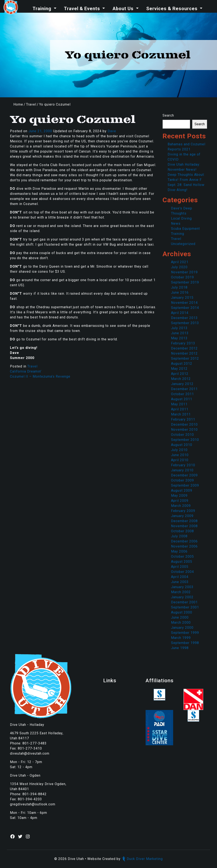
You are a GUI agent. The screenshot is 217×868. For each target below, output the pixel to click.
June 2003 (180, 582)
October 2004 (182, 572)
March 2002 (181, 592)
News (176, 224)
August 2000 (182, 612)
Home (18, 104)
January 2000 (182, 628)
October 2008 (182, 531)
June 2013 (180, 333)
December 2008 (184, 521)
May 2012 (179, 369)
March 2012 (181, 379)
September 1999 (185, 633)
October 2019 (182, 277)
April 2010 (180, 460)
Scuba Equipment (185, 229)
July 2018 (179, 287)
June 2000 (180, 617)
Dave (112, 131)
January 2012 (182, 384)
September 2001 (185, 607)
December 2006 (184, 541)
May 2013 (179, 338)
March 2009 (181, 506)
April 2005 (180, 567)
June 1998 (180, 648)
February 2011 (183, 419)
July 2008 (179, 536)
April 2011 (180, 409)
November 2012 (184, 353)
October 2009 (182, 480)
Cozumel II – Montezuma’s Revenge (40, 376)
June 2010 (180, 455)
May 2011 (179, 404)
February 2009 (183, 511)
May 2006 (179, 551)
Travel (31, 104)
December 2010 (184, 424)
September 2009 (185, 485)
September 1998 (185, 643)
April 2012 (180, 374)
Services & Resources (172, 9)
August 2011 (182, 399)
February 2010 (183, 465)
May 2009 (179, 496)
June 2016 (180, 292)
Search (168, 115)
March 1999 (181, 638)
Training (43, 9)
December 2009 (184, 475)
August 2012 (182, 364)
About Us (124, 9)
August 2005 (182, 562)
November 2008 (184, 526)
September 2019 (185, 282)
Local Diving (181, 218)
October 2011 (182, 394)
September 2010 (185, 440)
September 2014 (185, 308)
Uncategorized (183, 244)
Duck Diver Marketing (142, 859)
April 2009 (180, 501)
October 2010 (182, 435)
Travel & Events (83, 9)
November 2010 (184, 430)
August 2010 (182, 445)
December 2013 (184, 318)
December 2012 (184, 348)
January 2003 (182, 587)
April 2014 (180, 313)
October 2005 (182, 556)
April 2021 (180, 262)
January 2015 (182, 298)
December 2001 (184, 602)
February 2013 (183, 343)
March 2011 (181, 414)
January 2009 (182, 516)
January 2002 (182, 597)
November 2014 (184, 303)
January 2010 (182, 470)
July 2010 (179, 450)
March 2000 (181, 622)
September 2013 (185, 323)
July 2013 (179, 328)
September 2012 (185, 358)
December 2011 (184, 389)
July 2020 (179, 267)
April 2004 (180, 577)
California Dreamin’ (26, 371)
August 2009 (182, 490)
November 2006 (184, 546)
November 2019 (184, 272)
